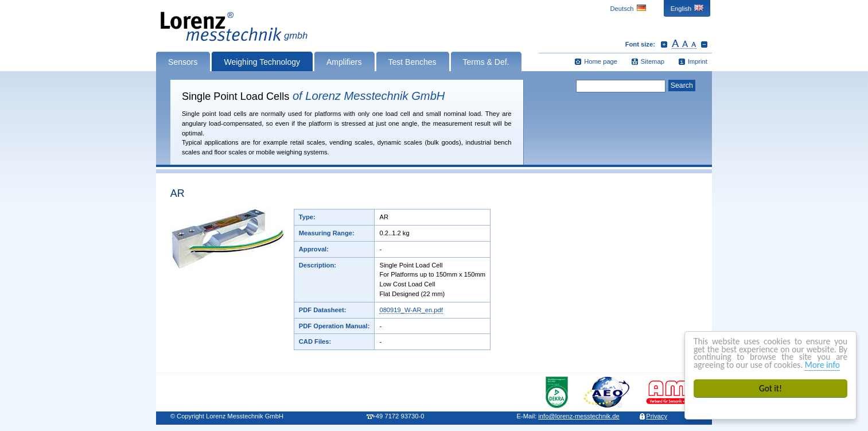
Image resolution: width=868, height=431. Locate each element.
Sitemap (653, 61)
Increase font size (664, 44)
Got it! (770, 388)
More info (822, 365)
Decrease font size (704, 44)
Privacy (657, 416)
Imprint (698, 61)
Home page (601, 61)
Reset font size (684, 44)
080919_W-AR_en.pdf (411, 310)
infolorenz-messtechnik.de (579, 416)
